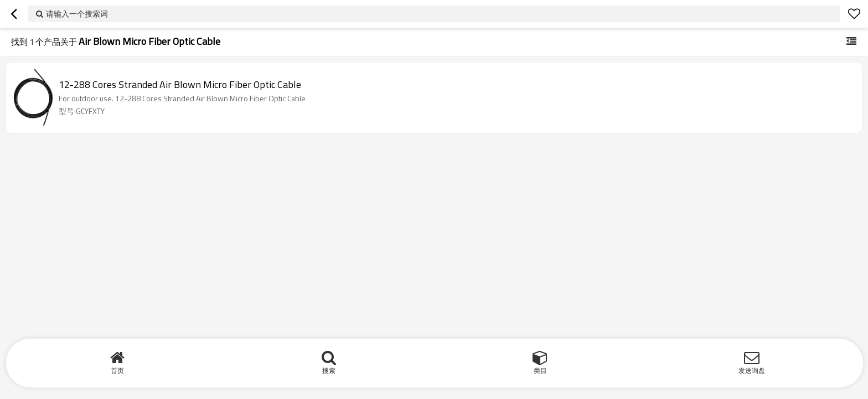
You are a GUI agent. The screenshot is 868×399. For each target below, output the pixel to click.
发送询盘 (752, 370)
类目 (540, 370)
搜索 (329, 370)
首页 (117, 370)
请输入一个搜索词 (77, 14)
